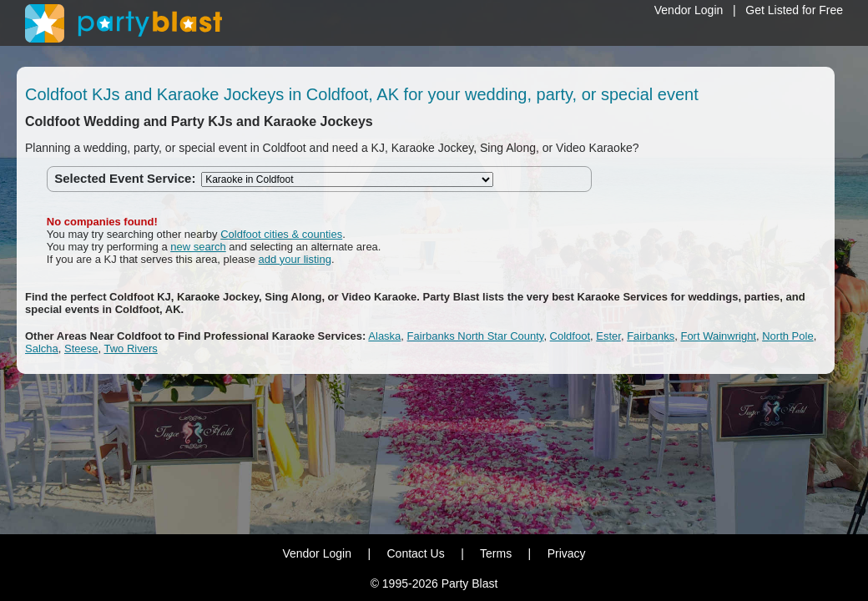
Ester (608, 336)
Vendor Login (689, 10)
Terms (496, 553)
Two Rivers (130, 348)
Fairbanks (651, 336)
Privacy (567, 553)
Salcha (42, 348)
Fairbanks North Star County (476, 336)
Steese (81, 348)
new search (198, 247)
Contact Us (415, 553)
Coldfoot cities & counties (281, 234)
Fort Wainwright (718, 336)
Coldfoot (570, 336)
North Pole (787, 336)
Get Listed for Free (794, 10)
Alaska (384, 336)
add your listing (295, 259)
